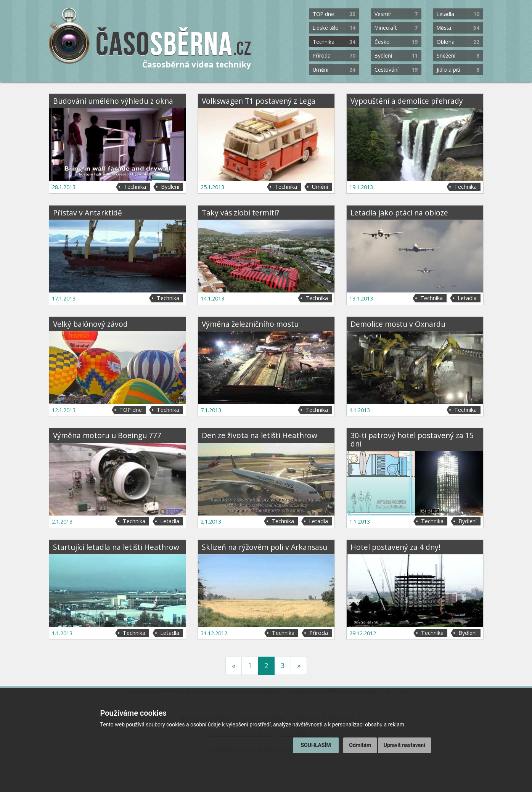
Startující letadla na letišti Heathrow (116, 547)
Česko (396, 42)
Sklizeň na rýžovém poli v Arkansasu (264, 547)
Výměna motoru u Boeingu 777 (107, 435)
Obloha (458, 42)
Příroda (334, 55)
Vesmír (396, 14)
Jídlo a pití (458, 70)
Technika (334, 42)
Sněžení (458, 55)
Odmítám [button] (360, 745)
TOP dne (334, 14)
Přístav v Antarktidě (88, 213)
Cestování (396, 70)
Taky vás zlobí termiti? (240, 213)
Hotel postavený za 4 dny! (395, 547)
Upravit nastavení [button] (404, 745)
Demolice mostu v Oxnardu (398, 324)
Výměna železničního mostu (250, 324)
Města (458, 28)
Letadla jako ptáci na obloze (399, 213)
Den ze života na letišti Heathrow (260, 435)
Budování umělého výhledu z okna (113, 101)
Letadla (458, 14)
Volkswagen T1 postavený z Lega (259, 101)
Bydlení (396, 55)
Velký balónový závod (90, 324)
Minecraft (396, 28)
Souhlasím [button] (316, 745)
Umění (334, 70)
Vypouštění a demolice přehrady (407, 101)
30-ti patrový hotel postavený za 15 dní (412, 439)
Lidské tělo (334, 28)
